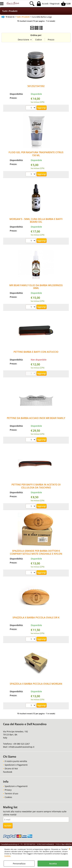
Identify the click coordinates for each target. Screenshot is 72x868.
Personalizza (19, 864)
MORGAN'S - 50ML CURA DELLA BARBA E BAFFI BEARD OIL (36, 220)
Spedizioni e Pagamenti (16, 765)
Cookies (7, 856)
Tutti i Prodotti (10, 11)
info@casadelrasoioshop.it (21, 747)
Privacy (8, 790)
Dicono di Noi (11, 768)
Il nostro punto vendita (16, 761)
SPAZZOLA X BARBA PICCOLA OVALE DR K (36, 618)
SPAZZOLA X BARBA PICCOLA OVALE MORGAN (36, 684)
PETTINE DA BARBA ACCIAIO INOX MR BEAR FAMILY (36, 418)
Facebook (8, 772)
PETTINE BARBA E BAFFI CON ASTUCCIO (36, 352)
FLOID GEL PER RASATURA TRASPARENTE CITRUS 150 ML (36, 154)
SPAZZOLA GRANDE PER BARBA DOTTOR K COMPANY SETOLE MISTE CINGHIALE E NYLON (36, 552)
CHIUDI (70, 849)
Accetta (53, 864)
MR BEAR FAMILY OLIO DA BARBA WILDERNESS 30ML (36, 287)
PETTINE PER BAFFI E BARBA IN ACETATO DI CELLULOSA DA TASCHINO (36, 486)
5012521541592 (36, 86)
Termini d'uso (11, 793)
